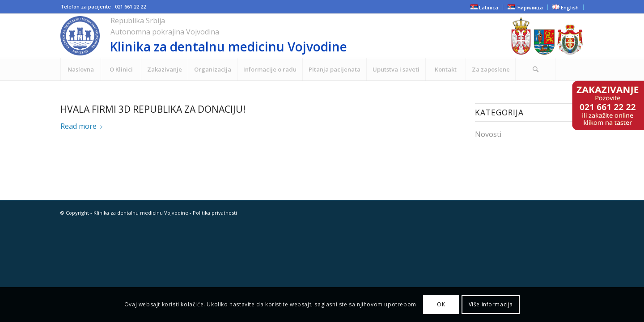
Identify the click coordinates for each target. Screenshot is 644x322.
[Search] (535, 69)
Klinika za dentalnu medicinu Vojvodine (141, 213)
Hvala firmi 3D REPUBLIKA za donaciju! (153, 109)
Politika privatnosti (215, 213)
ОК (441, 304)
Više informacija (491, 304)
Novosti (488, 134)
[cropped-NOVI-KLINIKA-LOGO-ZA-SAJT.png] (257, 36)
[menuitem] (80, 69)
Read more (83, 126)
